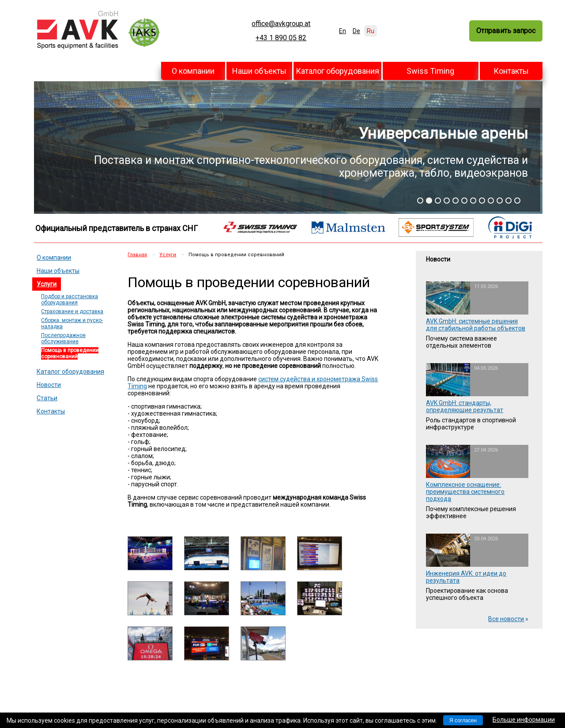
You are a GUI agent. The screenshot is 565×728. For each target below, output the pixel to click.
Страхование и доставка (72, 311)
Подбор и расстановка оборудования (70, 300)
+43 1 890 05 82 (281, 38)
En (343, 31)
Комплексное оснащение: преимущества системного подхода (465, 492)
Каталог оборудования (337, 71)
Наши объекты (259, 71)
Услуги (47, 284)
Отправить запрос (506, 31)
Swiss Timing (430, 71)
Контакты (511, 71)
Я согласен (463, 720)
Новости (49, 385)
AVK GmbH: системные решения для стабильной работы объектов (476, 325)
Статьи (47, 398)
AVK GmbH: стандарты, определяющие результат (465, 406)
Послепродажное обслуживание (63, 338)
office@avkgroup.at (281, 24)
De (356, 31)
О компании (193, 71)
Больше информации (524, 720)
